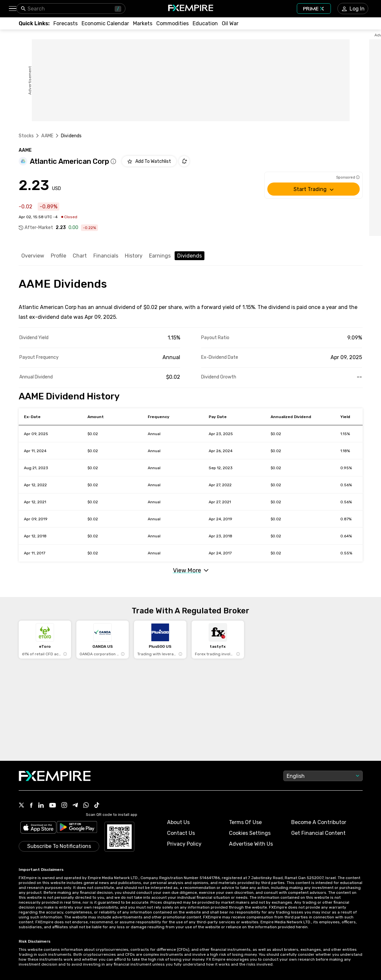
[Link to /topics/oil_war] (230, 23)
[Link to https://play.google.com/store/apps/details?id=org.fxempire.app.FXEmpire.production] (77, 828)
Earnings (160, 256)
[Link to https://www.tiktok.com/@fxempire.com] (97, 806)
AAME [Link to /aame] (47, 136)
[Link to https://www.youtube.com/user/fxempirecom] (53, 806)
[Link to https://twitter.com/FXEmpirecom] (22, 806)
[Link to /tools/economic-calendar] (105, 23)
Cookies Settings (250, 833)
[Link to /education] (205, 23)
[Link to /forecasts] (66, 23)
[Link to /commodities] (172, 23)
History (134, 256)
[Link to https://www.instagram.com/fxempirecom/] (64, 806)
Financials (106, 256)
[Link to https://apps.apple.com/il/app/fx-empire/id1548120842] (38, 828)
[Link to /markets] (143, 23)
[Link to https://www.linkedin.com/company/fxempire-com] (41, 806)
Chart (80, 256)
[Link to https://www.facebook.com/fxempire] (31, 806)
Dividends (190, 256)
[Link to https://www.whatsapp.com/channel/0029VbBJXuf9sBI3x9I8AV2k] (86, 806)
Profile (58, 256)
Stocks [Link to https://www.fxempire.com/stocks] (26, 136)
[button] (12, 9)
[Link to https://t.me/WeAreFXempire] (75, 806)
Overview (33, 256)
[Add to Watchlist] (149, 161)
